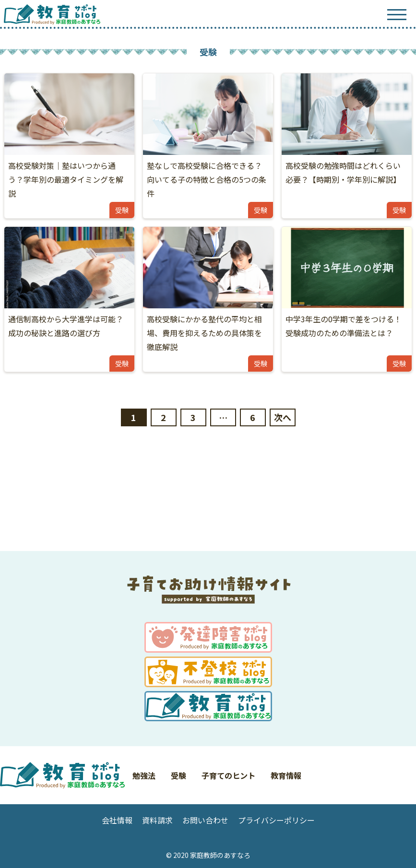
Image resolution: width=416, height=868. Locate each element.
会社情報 (117, 820)
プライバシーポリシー (276, 820)
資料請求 (157, 820)
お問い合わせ (205, 820)
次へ (283, 417)
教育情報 (286, 775)
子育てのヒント (228, 775)
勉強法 (144, 775)
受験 (178, 775)
